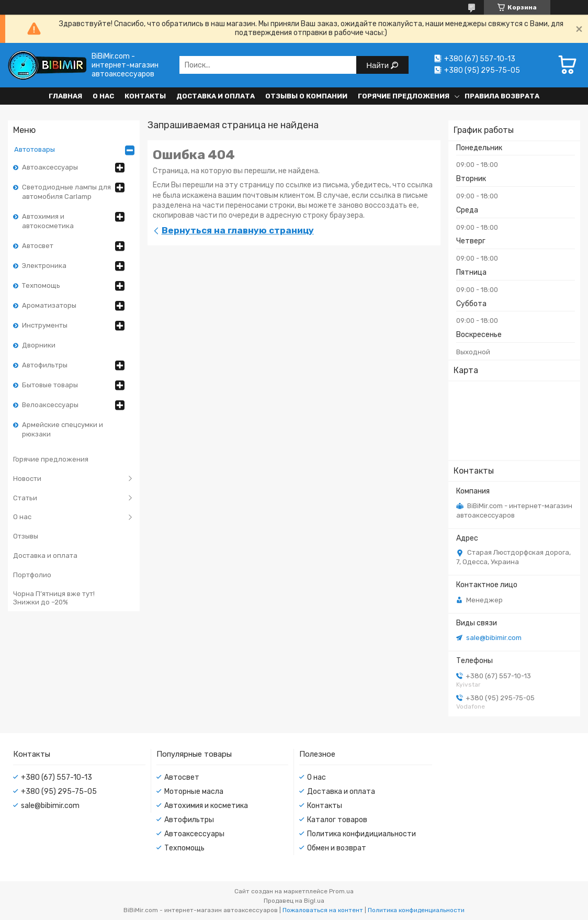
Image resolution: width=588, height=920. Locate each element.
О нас (103, 96)
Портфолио (32, 575)
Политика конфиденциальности (416, 910)
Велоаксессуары (50, 405)
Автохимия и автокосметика (48, 221)
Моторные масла (194, 792)
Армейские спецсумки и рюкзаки (63, 429)
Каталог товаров (337, 820)
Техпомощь (41, 285)
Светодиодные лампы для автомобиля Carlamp (66, 192)
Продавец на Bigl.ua (294, 901)
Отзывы (26, 536)
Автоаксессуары (50, 167)
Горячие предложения (404, 96)
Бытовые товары (50, 385)
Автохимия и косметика (206, 806)
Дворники (39, 345)
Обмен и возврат (337, 848)
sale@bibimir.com (494, 638)
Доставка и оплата (216, 96)
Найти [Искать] (378, 65)
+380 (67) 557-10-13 (56, 777)
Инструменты (45, 325)
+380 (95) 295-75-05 (59, 792)
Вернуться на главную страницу (238, 230)
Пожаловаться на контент (323, 910)
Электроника (44, 266)
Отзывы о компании (306, 96)
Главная (65, 96)
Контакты (145, 96)
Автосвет (38, 246)
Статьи (25, 498)
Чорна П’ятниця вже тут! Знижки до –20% (54, 598)
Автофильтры (45, 365)
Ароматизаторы (49, 305)
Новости (27, 479)
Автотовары (35, 149)
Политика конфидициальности (361, 834)
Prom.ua (341, 891)
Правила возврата (502, 96)
